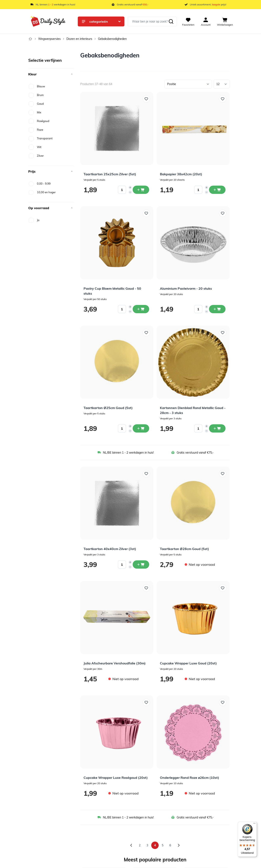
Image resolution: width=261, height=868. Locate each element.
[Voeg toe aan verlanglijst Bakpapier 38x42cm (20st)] (223, 99)
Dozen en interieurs (79, 39)
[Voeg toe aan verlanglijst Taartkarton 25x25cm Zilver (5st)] (146, 99)
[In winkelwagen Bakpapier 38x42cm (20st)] (217, 190)
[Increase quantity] (130, 187)
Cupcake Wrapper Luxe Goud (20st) (188, 663)
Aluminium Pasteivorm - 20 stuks (186, 288)
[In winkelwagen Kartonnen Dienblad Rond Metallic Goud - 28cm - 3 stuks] (217, 428)
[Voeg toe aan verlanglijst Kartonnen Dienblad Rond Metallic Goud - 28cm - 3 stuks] (223, 333)
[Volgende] (179, 845)
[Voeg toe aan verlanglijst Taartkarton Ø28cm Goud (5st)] (223, 474)
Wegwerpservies (49, 39)
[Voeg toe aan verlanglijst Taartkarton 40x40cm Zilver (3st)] (146, 474)
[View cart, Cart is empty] (225, 21)
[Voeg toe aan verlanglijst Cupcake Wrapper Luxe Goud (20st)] (223, 588)
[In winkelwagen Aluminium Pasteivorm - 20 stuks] (217, 309)
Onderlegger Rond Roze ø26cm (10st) (190, 778)
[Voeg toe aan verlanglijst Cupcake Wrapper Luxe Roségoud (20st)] (146, 702)
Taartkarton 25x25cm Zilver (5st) (110, 174)
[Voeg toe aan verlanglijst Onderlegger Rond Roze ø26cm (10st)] (223, 702)
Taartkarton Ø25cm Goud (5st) (108, 408)
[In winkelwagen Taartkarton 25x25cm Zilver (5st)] (141, 190)
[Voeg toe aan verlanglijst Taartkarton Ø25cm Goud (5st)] (146, 333)
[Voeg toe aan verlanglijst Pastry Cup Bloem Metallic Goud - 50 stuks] (146, 213)
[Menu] (254, 824)
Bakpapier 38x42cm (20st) (181, 174)
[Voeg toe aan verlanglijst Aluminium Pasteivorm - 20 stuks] (223, 213)
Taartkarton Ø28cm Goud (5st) (184, 549)
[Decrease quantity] (130, 192)
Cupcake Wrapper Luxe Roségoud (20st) (116, 778)
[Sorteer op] (188, 84)
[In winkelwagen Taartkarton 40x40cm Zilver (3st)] (141, 564)
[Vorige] (131, 845)
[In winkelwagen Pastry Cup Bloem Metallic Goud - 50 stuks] (141, 309)
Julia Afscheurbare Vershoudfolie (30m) (115, 663)
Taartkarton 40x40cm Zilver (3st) (110, 549)
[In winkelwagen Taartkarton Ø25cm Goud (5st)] (141, 428)
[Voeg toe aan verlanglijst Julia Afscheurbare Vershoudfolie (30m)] (146, 588)
